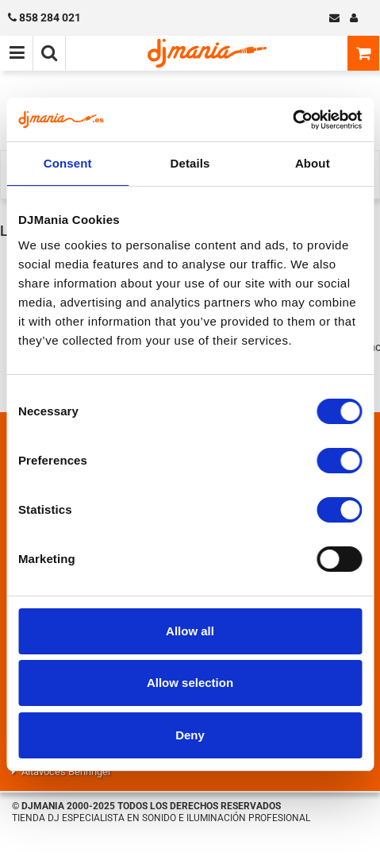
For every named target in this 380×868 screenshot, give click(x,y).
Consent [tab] (68, 163)
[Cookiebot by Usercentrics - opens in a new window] (292, 120)
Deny (190, 735)
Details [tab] (190, 163)
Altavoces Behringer (66, 772)
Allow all (190, 631)
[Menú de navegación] (17, 53)
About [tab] (313, 163)
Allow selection (190, 683)
